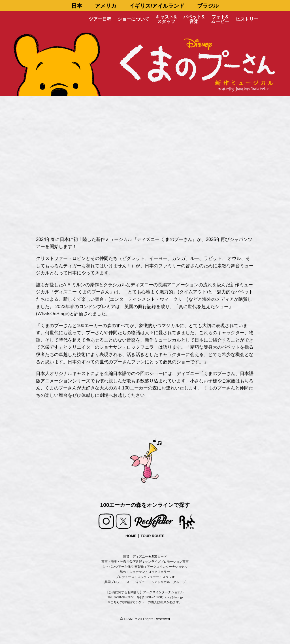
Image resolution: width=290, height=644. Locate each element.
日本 (77, 6)
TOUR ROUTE (153, 536)
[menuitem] (77, 5)
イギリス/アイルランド (157, 6)
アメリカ (106, 6)
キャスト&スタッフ (166, 19)
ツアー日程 (100, 19)
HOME (131, 536)
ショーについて (133, 19)
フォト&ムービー (220, 19)
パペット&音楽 (194, 19)
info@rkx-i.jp (174, 597)
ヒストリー (247, 19)
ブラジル (208, 6)
